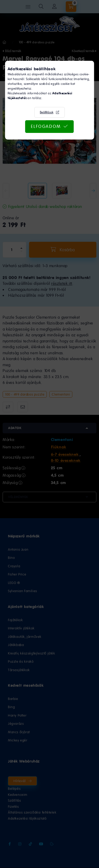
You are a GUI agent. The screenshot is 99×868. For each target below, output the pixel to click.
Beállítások (47, 112)
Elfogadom (46, 126)
